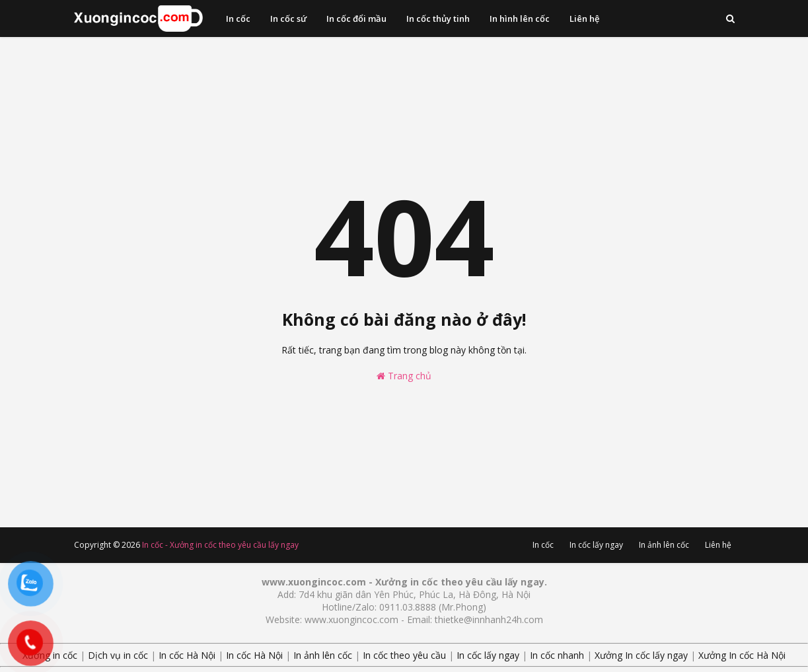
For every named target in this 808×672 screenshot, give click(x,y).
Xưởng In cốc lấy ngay (641, 655)
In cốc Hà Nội (187, 655)
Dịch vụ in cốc (118, 655)
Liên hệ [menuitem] (584, 19)
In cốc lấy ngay (596, 545)
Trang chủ (404, 376)
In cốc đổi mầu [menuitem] (356, 19)
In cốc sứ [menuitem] (288, 19)
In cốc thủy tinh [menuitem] (438, 19)
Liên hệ (718, 545)
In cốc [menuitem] (238, 19)
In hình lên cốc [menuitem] (520, 19)
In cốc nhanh (557, 655)
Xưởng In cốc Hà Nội (742, 655)
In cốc (543, 545)
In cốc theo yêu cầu (404, 655)
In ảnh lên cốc (664, 545)
